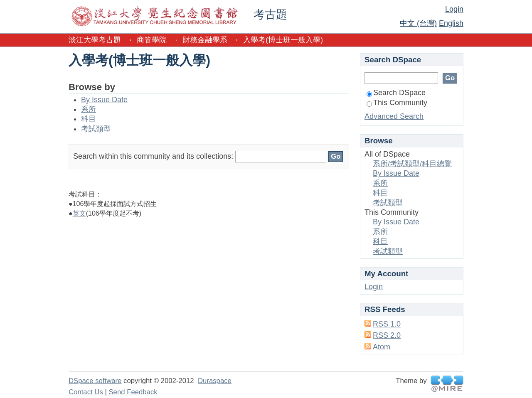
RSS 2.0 (387, 335)
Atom (382, 347)
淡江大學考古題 (95, 40)
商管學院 (152, 40)
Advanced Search (394, 116)
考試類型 (96, 129)
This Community (397, 103)
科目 (89, 119)
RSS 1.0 (387, 324)
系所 (89, 109)
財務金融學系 (205, 40)
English (451, 23)
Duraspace (215, 381)
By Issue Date (104, 100)
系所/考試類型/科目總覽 (412, 164)
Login (454, 9)
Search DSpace (396, 93)
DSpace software (95, 381)
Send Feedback (133, 392)
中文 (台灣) (418, 23)
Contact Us (86, 392)
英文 (79, 213)
